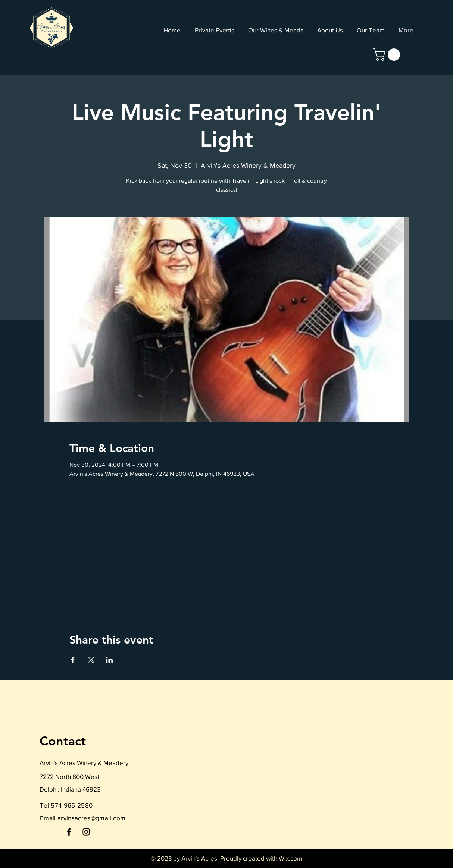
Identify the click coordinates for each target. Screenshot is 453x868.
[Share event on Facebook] (73, 660)
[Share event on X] (91, 660)
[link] (388, 55)
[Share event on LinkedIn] (110, 660)
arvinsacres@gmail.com (91, 818)
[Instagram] (86, 832)
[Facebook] (69, 832)
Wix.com (290, 858)
